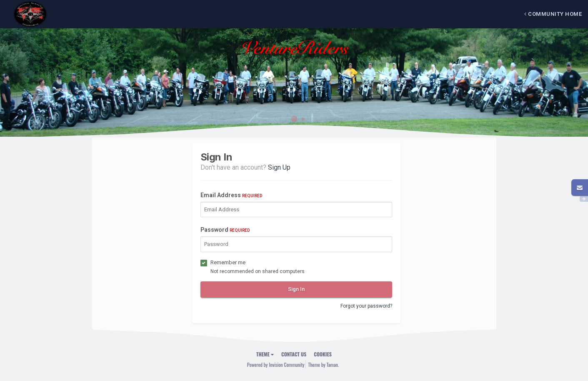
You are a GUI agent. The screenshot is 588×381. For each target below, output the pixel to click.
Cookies (323, 354)
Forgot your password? (366, 306)
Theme (265, 354)
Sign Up (279, 167)
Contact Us (294, 354)
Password (225, 230)
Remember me (228, 262)
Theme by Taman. (323, 365)
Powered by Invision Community (276, 365)
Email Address (231, 195)
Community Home (553, 14)
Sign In (296, 289)
